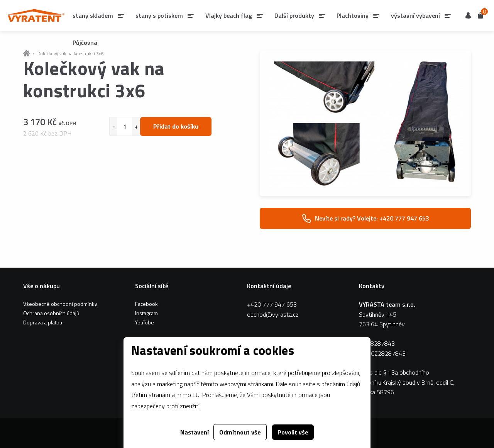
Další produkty (294, 15)
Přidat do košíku (176, 126)
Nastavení (195, 432)
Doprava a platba (43, 322)
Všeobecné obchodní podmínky (60, 304)
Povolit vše (293, 432)
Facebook (146, 304)
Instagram (146, 313)
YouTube (145, 322)
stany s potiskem (159, 15)
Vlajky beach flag (229, 15)
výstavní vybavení (415, 15)
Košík (480, 15)
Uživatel (468, 15)
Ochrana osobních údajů (51, 313)
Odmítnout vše (240, 432)
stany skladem (93, 15)
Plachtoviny (353, 15)
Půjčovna (85, 42)
